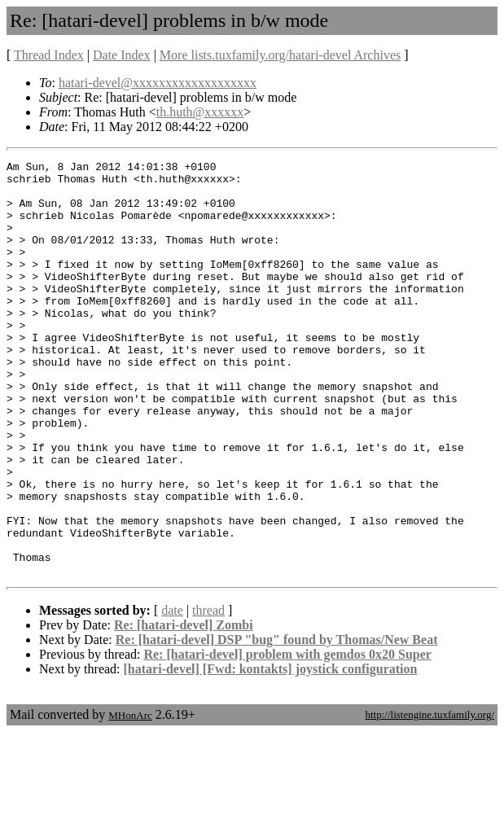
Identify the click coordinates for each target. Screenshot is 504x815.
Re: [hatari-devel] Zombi (184, 708)
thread (208, 693)
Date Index (122, 55)
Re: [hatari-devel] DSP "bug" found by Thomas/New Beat (277, 723)
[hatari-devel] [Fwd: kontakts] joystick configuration (271, 752)
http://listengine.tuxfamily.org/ (429, 797)
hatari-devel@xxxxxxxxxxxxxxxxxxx (158, 83)
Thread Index (49, 55)
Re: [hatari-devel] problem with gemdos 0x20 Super (287, 737)
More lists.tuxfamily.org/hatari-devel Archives (280, 55)
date (172, 693)
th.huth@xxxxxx (200, 112)
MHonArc (130, 798)
